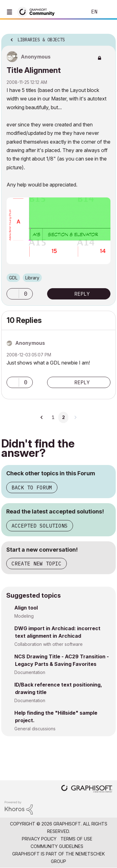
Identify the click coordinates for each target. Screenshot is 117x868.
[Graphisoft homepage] (87, 789)
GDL (13, 278)
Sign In (107, 12)
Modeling (24, 616)
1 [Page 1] (53, 417)
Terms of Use (76, 839)
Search (73, 12)
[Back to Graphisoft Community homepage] (38, 11)
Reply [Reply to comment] (82, 382)
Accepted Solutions (40, 526)
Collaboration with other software (49, 644)
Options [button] (107, 38)
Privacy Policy (39, 839)
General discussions (35, 729)
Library (32, 278)
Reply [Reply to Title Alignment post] (82, 294)
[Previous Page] (42, 417)
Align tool (26, 608)
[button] (13, 294)
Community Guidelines (57, 846)
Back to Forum (32, 488)
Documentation (30, 672)
